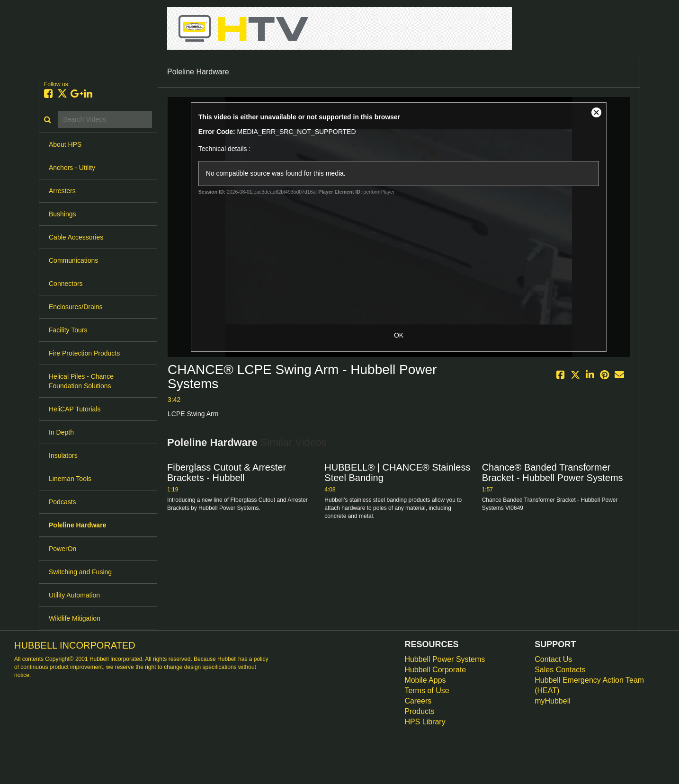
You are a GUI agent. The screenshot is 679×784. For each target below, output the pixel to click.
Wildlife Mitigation (75, 618)
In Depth (61, 432)
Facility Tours (68, 330)
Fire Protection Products (84, 353)
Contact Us (553, 659)
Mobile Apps (425, 680)
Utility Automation (74, 595)
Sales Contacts (560, 670)
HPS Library (425, 722)
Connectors (66, 284)
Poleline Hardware (77, 525)
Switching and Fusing (80, 572)
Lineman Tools (70, 479)
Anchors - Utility (72, 168)
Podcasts (63, 502)
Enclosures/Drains (76, 307)
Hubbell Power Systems (445, 659)
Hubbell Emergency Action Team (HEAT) (589, 685)
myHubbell (553, 701)
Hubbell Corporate (435, 670)
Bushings (63, 214)
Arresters (62, 191)
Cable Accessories (76, 237)
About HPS (65, 144)
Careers (418, 701)
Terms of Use (427, 690)
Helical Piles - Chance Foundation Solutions (81, 381)
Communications (73, 260)
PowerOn (63, 549)
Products (419, 711)
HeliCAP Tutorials (75, 409)
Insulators (63, 455)
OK (399, 335)
